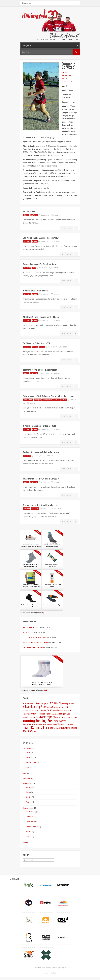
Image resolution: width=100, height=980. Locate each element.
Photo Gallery (27, 778)
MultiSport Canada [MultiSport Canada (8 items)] (65, 714)
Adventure (29, 787)
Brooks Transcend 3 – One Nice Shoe (40, 264)
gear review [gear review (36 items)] (53, 710)
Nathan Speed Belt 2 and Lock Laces (40, 505)
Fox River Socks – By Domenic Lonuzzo (41, 479)
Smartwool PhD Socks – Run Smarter (40, 370)
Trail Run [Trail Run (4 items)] (56, 728)
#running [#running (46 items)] (56, 703)
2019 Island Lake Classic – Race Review (41, 238)
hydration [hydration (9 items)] (35, 714)
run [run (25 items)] (62, 717)
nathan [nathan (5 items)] (25, 718)
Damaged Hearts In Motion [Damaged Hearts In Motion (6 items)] (61, 707)
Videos (25, 843)
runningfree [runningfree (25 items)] (60, 721)
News (25, 773)
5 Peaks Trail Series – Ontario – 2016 (40, 426)
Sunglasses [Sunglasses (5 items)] (70, 724)
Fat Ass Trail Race (28, 632)
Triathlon (35, 347)
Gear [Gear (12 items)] (44, 711)
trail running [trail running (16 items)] (65, 728)
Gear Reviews (34, 215)
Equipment (27, 509)
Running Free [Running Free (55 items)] (44, 721)
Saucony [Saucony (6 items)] (45, 724)
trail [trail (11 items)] (51, 728)
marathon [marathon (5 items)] (55, 714)
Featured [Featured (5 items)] (34, 711)
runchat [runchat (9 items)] (68, 717)
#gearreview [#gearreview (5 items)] (32, 704)
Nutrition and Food (31, 762)
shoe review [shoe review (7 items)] (52, 724)
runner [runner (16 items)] (74, 717)
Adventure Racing (31, 812)
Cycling (28, 792)
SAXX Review (29, 211)
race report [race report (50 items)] (48, 717)
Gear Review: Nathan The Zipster (33, 647)
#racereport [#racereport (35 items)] (43, 703)
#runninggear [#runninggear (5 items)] (66, 704)
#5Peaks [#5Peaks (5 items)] (25, 704)
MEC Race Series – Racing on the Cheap (41, 317)
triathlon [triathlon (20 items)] (28, 731)
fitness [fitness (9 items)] (39, 711)
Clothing (26, 215)
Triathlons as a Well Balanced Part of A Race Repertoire (49, 396)
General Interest (28, 400)
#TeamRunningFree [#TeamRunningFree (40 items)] (34, 707)
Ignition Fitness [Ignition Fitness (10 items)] (45, 714)
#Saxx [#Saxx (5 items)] (73, 704)
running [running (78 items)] (29, 720)
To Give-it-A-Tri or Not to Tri (36, 343)
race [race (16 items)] (38, 717)
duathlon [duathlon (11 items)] (27, 711)
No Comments (56, 215)
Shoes (34, 268)
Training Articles (47, 400)
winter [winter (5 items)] (34, 731)
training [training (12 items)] (74, 728)
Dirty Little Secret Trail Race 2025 (34, 637)
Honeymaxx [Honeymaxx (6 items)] (27, 714)
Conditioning (30, 817)
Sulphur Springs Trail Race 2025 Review (35, 642)
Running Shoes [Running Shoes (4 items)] (38, 724)
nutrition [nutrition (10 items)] (32, 717)
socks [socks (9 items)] (64, 724)
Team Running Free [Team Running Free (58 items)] (36, 727)
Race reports (27, 241)
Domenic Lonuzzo (67, 228)
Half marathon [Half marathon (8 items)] (66, 711)
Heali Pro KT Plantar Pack (31, 627)
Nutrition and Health (32, 827)
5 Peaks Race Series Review (35, 291)
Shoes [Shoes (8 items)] (60, 724)
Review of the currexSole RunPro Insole (41, 452)
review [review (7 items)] (58, 717)
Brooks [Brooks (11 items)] (49, 707)
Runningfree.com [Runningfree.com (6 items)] (28, 724)
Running (35, 241)
